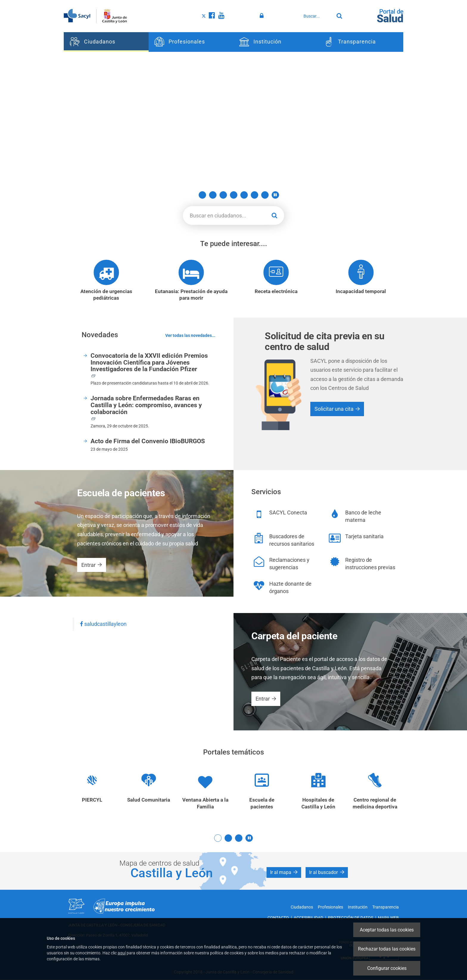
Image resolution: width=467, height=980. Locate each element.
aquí (122, 953)
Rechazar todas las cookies (387, 949)
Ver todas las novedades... (190, 335)
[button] (275, 195)
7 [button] (254, 195)
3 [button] (213, 195)
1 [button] (192, 195)
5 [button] (234, 195)
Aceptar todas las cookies (387, 930)
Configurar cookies (387, 968)
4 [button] (223, 195)
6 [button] (244, 195)
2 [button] (202, 195)
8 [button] (265, 195)
